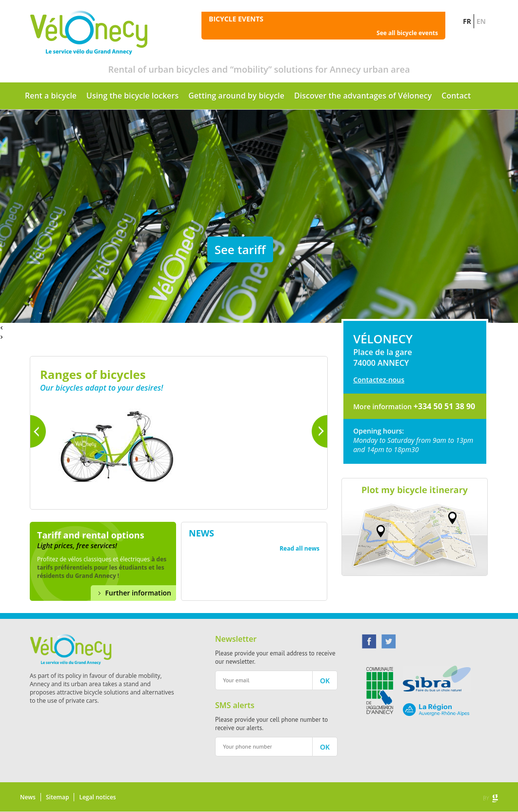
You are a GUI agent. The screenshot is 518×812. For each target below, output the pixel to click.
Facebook (369, 641)
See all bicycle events (407, 33)
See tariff (240, 249)
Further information (138, 593)
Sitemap (57, 797)
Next (319, 431)
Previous (38, 431)
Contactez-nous (379, 380)
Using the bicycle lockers (132, 96)
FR (467, 21)
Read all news (299, 548)
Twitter (389, 641)
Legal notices (97, 797)
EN (481, 21)
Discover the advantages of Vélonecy (363, 96)
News (28, 797)
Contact (456, 96)
